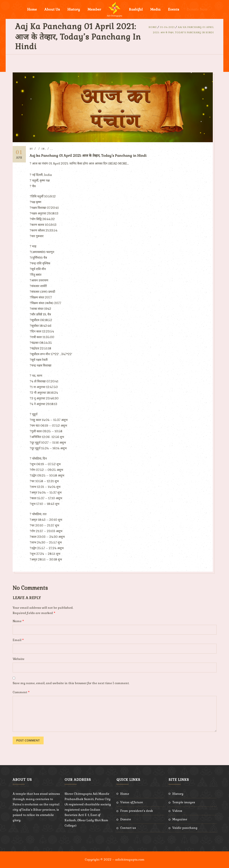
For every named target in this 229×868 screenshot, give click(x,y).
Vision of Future (132, 802)
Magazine (180, 819)
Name (18, 621)
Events (174, 9)
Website (19, 659)
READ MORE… (119, 163)
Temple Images (184, 802)
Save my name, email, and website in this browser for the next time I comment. (71, 683)
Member (94, 9)
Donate (126, 819)
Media (155, 9)
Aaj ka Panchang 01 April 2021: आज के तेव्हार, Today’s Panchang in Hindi (88, 156)
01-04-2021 (167, 27)
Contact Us (128, 828)
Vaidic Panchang (185, 828)
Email (18, 640)
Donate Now (197, 9)
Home (32, 9)
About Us (52, 9)
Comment (21, 692)
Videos (177, 811)
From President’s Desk (137, 811)
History (74, 9)
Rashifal (136, 9)
